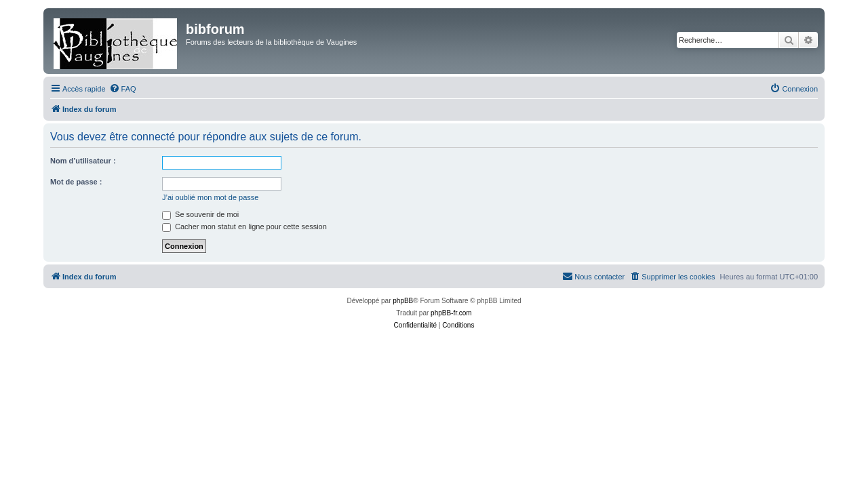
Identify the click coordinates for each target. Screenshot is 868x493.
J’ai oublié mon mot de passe (210, 197)
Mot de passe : (76, 182)
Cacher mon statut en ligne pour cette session (244, 226)
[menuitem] (123, 89)
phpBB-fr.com (451, 313)
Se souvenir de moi (200, 214)
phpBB (403, 301)
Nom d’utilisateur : (83, 161)
